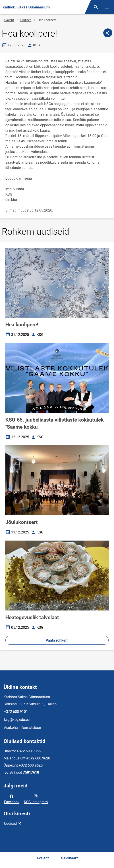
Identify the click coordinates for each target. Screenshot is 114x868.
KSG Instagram (36, 799)
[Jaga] (108, 33)
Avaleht (9, 20)
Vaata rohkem (57, 640)
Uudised (26, 20)
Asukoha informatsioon (23, 728)
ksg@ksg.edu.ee (17, 720)
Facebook (12, 799)
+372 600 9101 (16, 712)
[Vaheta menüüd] (107, 7)
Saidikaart (69, 858)
